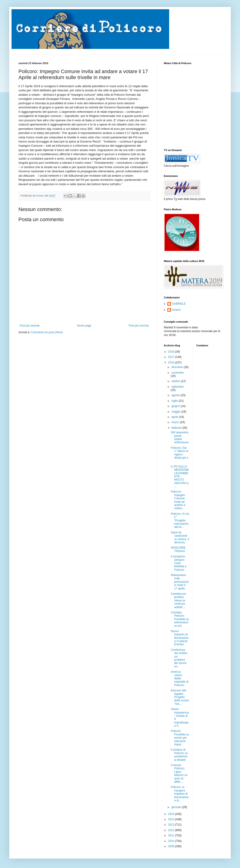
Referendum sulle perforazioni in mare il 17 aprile (180, 582)
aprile (175, 417)
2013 (172, 825)
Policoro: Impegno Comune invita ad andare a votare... (178, 500)
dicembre (178, 367)
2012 (172, 830)
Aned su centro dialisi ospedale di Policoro (180, 678)
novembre (178, 373)
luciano (176, 310)
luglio (175, 401)
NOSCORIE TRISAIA (178, 549)
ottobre (176, 381)
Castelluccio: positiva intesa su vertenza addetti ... (179, 600)
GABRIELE (179, 304)
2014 (172, 819)
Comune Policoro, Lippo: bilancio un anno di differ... (179, 773)
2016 (172, 363)
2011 (172, 835)
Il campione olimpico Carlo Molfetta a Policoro (179, 563)
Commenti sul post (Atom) (47, 332)
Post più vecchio (139, 326)
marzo (176, 422)
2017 (172, 357)
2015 (172, 814)
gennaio (177, 807)
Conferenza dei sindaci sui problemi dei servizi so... (179, 658)
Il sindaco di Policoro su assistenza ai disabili (179, 755)
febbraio (177, 428)
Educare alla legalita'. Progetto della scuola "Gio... (180, 697)
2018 (172, 352)
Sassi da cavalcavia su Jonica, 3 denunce (180, 537)
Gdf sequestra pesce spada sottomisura (180, 437)
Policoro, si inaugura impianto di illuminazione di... (180, 794)
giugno (176, 406)
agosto (176, 395)
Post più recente (30, 326)
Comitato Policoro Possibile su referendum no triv (180, 619)
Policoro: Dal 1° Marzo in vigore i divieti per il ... (180, 455)
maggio (176, 412)
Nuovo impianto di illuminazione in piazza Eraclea (180, 638)
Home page (84, 326)
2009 (172, 846)
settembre (178, 387)
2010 (172, 841)
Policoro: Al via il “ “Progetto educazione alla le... (180, 520)
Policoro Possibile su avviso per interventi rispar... (180, 738)
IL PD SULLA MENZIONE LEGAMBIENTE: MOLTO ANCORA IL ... (180, 476)
